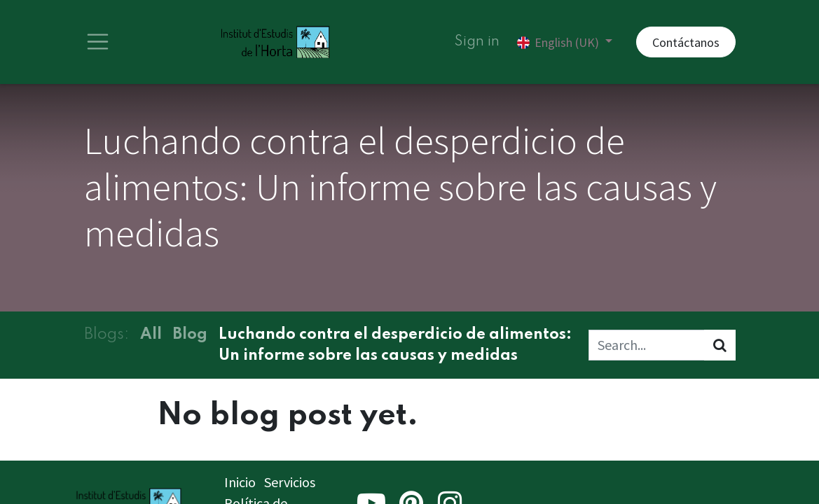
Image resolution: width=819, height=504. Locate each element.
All (151, 335)
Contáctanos (686, 42)
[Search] (720, 345)
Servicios (290, 482)
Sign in (477, 42)
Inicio (240, 482)
